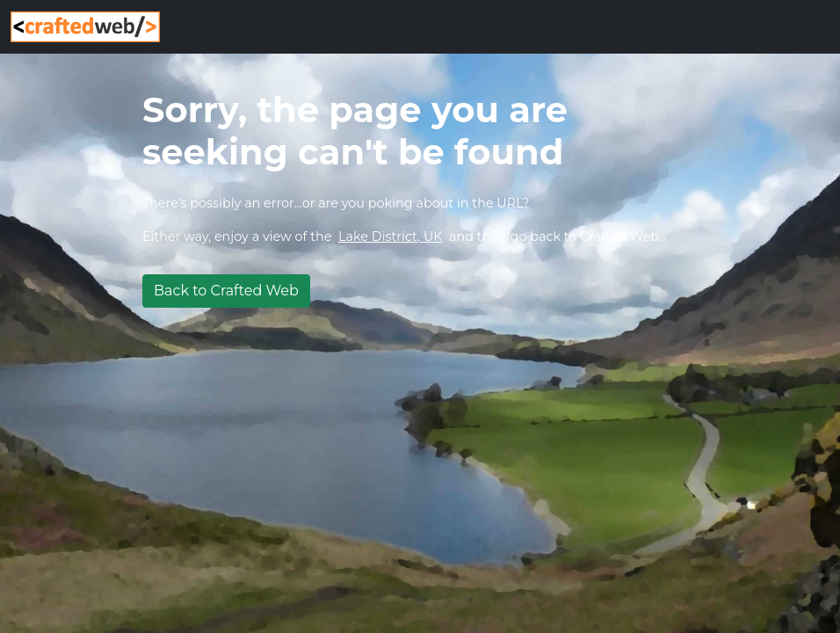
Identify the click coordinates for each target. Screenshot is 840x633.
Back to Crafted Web (226, 291)
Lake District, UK (391, 236)
